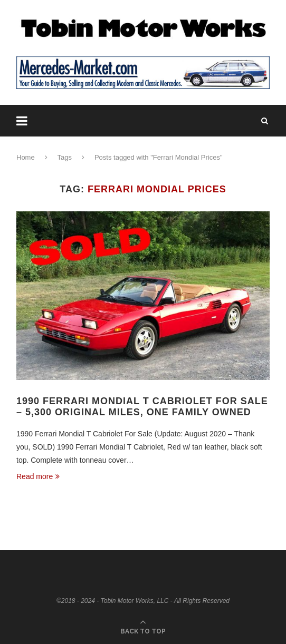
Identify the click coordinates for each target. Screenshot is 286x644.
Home (26, 157)
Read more (38, 476)
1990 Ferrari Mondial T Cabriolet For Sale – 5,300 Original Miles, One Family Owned (142, 407)
